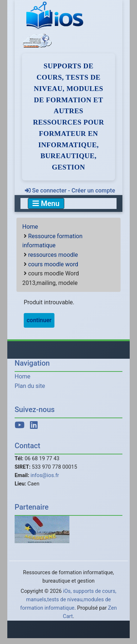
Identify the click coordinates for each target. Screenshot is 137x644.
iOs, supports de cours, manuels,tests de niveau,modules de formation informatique (68, 600)
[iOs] (56, 16)
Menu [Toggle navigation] (46, 203)
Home (30, 227)
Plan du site (30, 386)
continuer (39, 320)
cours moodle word (53, 264)
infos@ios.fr (45, 475)
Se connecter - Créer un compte (70, 190)
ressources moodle (53, 255)
